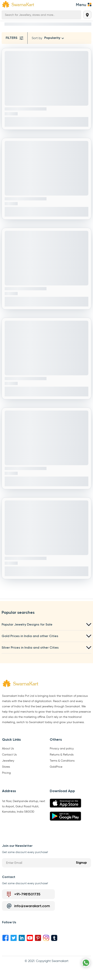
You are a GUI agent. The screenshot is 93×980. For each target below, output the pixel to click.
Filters (15, 38)
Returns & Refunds (62, 755)
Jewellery (8, 761)
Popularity (52, 38)
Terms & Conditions (62, 761)
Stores (6, 767)
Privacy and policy (62, 749)
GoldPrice (56, 767)
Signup (81, 863)
